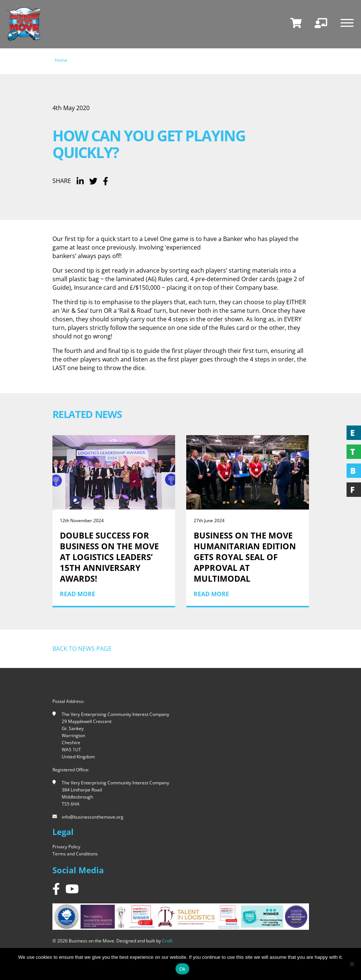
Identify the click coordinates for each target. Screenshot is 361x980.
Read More (78, 594)
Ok (182, 969)
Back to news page (82, 649)
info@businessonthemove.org (93, 817)
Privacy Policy (66, 847)
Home (61, 60)
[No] (352, 964)
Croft (167, 941)
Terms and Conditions (75, 854)
